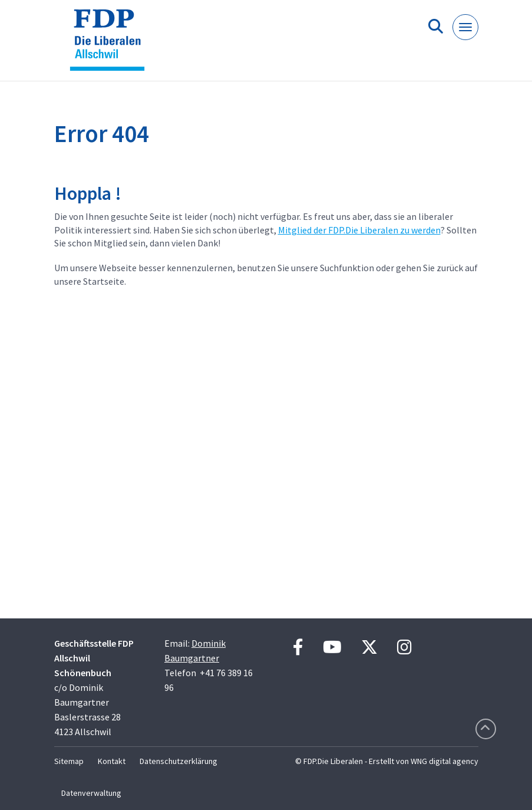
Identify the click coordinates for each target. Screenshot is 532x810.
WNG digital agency (445, 761)
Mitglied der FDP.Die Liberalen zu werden (359, 230)
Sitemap (69, 761)
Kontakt (112, 761)
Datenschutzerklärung (179, 761)
